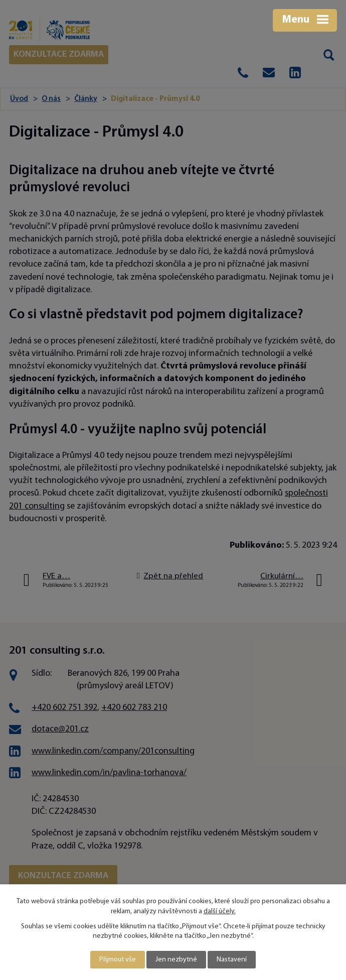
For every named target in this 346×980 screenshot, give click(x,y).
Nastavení (232, 960)
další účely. (220, 911)
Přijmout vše (118, 960)
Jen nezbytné (176, 960)
